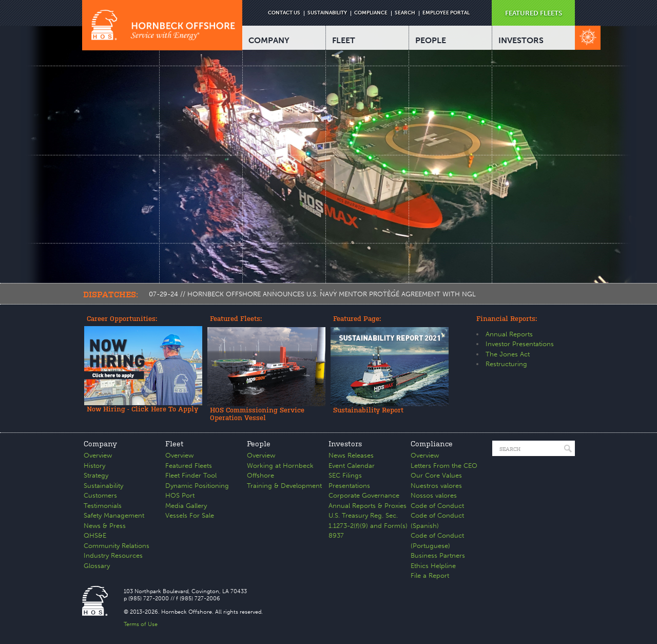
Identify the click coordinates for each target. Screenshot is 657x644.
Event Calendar (352, 466)
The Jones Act (508, 354)
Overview (98, 455)
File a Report (430, 575)
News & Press (105, 526)
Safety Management (114, 515)
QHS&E (95, 535)
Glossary (97, 566)
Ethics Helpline (433, 566)
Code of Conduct (437, 506)
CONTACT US (284, 13)
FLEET (344, 40)
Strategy (96, 475)
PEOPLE (431, 40)
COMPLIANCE (371, 13)
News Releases (351, 455)
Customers (100, 495)
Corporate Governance (364, 495)
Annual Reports (509, 334)
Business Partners (438, 555)
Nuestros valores (436, 486)
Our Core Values (436, 475)
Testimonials (103, 506)
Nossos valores (434, 495)
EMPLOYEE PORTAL (446, 13)
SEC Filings (345, 475)
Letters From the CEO (444, 466)
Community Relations (117, 546)
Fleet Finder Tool (191, 475)
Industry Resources (113, 555)
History (94, 466)
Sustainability (103, 486)
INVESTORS (521, 40)
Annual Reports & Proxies (368, 506)
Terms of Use (141, 624)
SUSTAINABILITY (327, 13)
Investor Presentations (520, 344)
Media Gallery (186, 506)
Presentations (349, 486)
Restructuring (506, 364)
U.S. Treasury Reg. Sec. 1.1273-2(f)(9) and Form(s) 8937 (368, 525)
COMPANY (269, 40)
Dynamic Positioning (197, 486)
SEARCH (405, 13)
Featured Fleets (189, 466)
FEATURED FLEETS (534, 13)
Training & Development (284, 486)
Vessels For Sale (190, 515)
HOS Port (180, 495)
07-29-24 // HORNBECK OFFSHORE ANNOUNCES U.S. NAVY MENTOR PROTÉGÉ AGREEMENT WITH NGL (312, 294)
